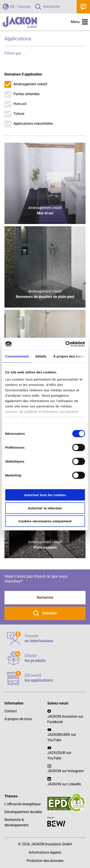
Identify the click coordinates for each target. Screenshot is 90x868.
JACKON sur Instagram (66, 771)
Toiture (19, 114)
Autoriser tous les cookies (45, 495)
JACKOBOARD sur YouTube (62, 737)
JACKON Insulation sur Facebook (65, 716)
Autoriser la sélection (45, 508)
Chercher (49, 613)
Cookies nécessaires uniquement (45, 521)
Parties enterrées (26, 94)
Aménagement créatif (30, 84)
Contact (83, 7)
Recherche (51, 7)
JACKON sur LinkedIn (64, 781)
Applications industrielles (33, 124)
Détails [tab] (41, 356)
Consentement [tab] (17, 356)
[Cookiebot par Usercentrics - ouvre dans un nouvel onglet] (65, 344)
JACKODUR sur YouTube (59, 755)
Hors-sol (20, 104)
